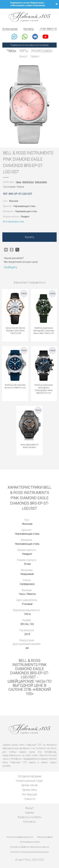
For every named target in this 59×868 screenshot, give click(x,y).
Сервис (35, 56)
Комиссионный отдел (29, 781)
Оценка (29, 812)
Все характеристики (14, 222)
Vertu (24, 51)
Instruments (41, 182)
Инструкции (29, 794)
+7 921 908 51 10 (48, 29)
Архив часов (29, 785)
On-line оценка (10, 29)
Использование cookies (30, 842)
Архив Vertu (29, 790)
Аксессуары (42, 51)
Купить (30, 237)
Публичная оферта (45, 837)
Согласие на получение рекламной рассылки (30, 852)
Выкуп (23, 56)
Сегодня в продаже (30, 776)
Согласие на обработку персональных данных (30, 847)
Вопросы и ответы (30, 817)
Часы (11, 51)
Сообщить (11, 267)
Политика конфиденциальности (20, 837)
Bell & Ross (28, 182)
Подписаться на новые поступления (29, 45)
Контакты (29, 29)
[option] (29, 104)
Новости (29, 799)
